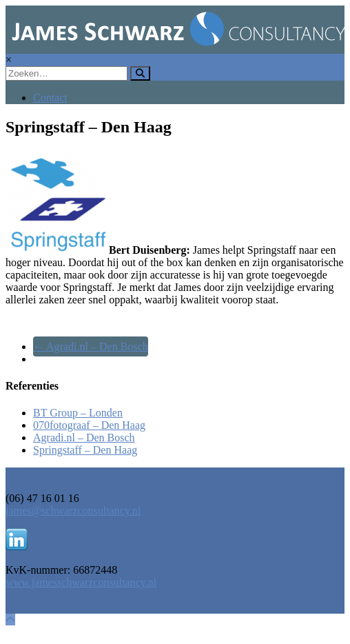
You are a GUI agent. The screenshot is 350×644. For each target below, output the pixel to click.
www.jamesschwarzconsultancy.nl (81, 582)
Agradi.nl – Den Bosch (91, 346)
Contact (50, 98)
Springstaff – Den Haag (85, 450)
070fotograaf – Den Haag (89, 425)
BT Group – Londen (78, 413)
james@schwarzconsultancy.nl (73, 511)
